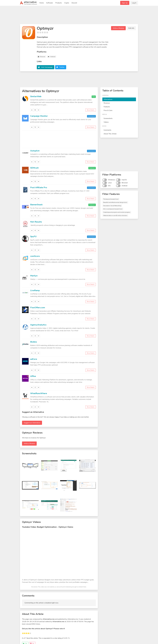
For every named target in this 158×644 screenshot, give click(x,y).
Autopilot (35, 151)
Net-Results (36, 222)
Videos (106, 122)
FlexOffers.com (38, 308)
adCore (34, 359)
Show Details (91, 110)
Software (50, 3)
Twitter (62, 67)
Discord (74, 3)
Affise (33, 376)
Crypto (67, 3)
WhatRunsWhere (39, 393)
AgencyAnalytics (38, 325)
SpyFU (33, 236)
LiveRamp (35, 290)
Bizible (34, 342)
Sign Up (125, 3)
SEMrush (34, 168)
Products (59, 3)
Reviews (107, 103)
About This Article (110, 134)
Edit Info (131, 28)
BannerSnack (36, 205)
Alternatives (108, 99)
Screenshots (108, 118)
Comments (107, 130)
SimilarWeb (36, 96)
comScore (35, 256)
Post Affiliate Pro (39, 188)
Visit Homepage (47, 67)
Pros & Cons (108, 110)
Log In (134, 3)
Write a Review (118, 28)
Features (107, 107)
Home (42, 3)
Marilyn (34, 276)
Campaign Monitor (39, 116)
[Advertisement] (79, 16)
